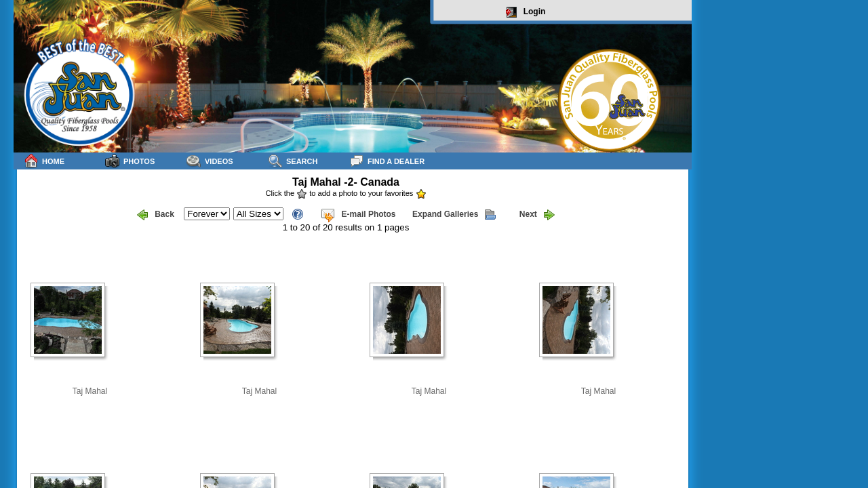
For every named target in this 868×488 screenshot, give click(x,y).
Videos (210, 161)
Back (156, 215)
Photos (130, 161)
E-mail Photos (358, 215)
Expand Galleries (454, 215)
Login (526, 12)
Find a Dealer (387, 161)
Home (44, 161)
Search (293, 161)
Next (537, 215)
